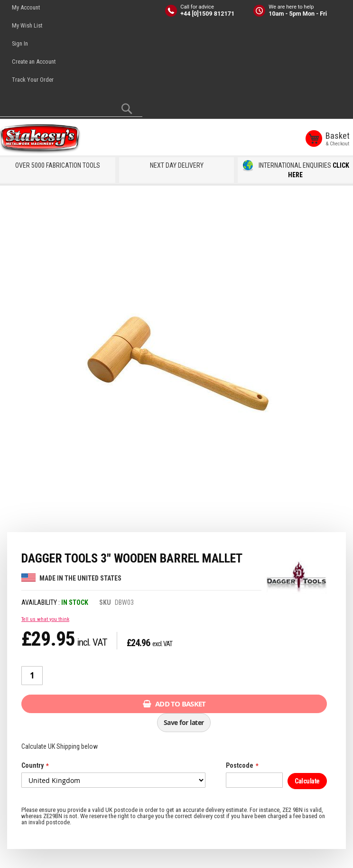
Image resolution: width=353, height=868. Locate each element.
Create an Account (34, 62)
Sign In (20, 43)
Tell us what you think (45, 619)
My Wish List (27, 25)
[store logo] (43, 139)
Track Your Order (33, 80)
